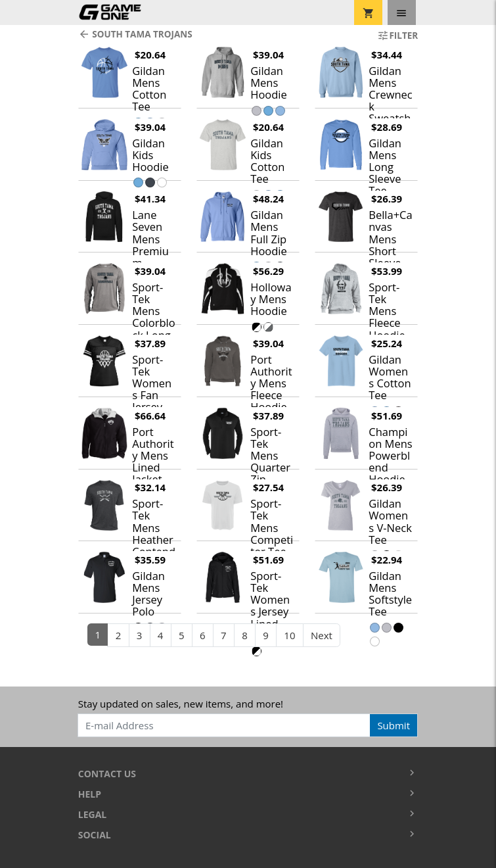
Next (322, 635)
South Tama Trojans (135, 34)
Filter (397, 36)
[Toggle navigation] (402, 12)
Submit (394, 725)
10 (289, 635)
